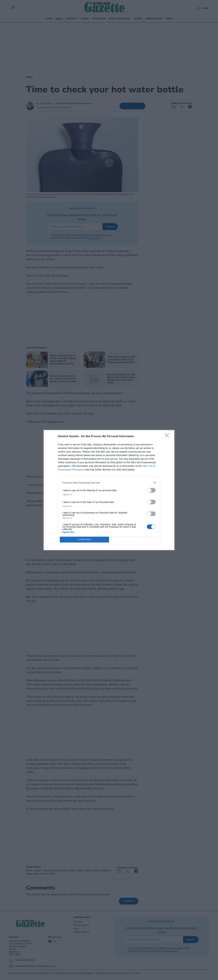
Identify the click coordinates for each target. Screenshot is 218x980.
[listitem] (109, 483)
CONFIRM (84, 539)
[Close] (168, 437)
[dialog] (109, 490)
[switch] (151, 490)
